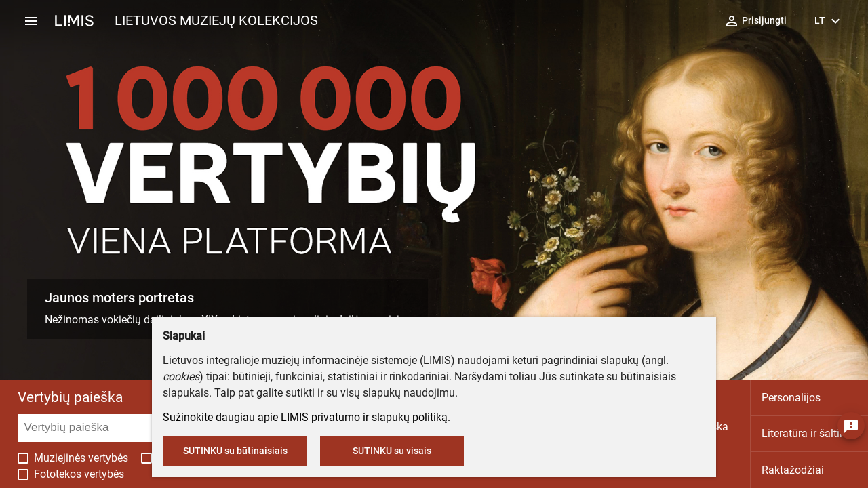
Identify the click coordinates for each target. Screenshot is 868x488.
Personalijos (791, 398)
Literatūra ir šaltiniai (809, 433)
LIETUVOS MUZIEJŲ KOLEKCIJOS (216, 20)
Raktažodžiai (793, 470)
